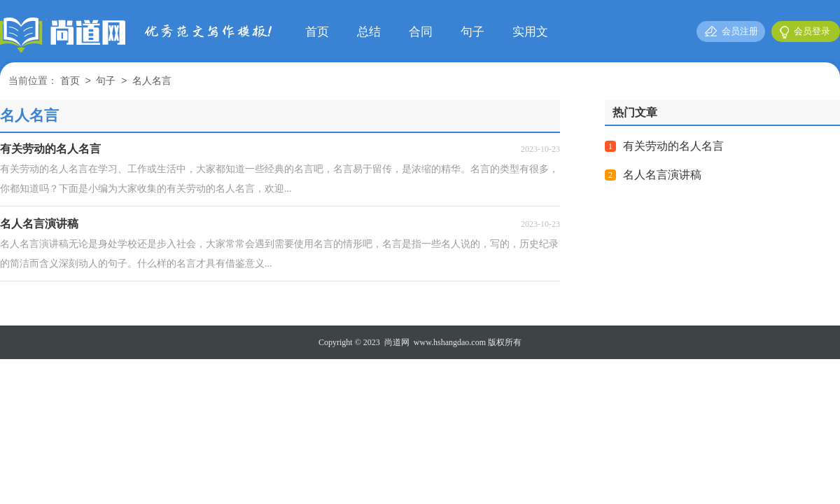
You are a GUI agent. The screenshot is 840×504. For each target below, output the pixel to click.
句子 (472, 32)
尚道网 (397, 342)
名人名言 (152, 82)
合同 (421, 32)
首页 (317, 32)
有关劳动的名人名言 (673, 146)
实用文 (530, 32)
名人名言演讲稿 (662, 175)
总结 (369, 32)
